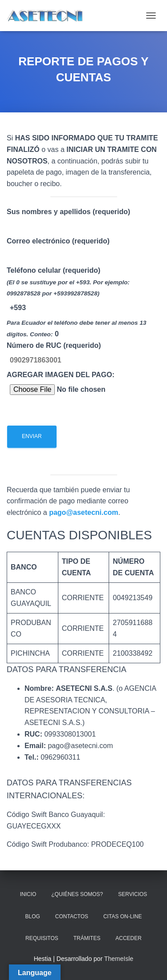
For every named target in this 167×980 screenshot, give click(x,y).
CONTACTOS (72, 916)
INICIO (28, 894)
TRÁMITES (87, 938)
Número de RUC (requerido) (83, 397)
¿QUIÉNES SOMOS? (77, 894)
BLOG (33, 916)
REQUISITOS (42, 938)
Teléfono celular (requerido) (83, 363)
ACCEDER (128, 938)
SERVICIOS (132, 894)
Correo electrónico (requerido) (83, 349)
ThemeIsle (119, 959)
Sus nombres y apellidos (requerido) (83, 335)
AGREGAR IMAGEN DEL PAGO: (77, 409)
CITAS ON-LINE (122, 916)
